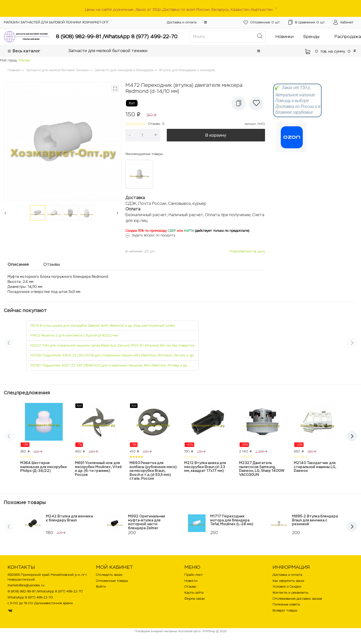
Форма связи (195, 599)
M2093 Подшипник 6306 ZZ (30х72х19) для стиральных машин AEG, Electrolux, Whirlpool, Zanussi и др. (112, 355)
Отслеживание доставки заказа (297, 599)
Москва (24, 60)
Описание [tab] (18, 264)
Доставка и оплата (182, 22)
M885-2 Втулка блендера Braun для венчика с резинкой (315, 520)
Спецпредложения (27, 393)
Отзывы (190, 586)
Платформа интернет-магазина (156, 631)
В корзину (216, 135)
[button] (205, 22)
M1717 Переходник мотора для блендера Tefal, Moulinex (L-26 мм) (232, 520)
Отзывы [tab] (52, 264)
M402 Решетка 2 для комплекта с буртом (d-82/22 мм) (74, 335)
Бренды (311, 36)
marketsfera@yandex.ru (26, 585)
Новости (191, 581)
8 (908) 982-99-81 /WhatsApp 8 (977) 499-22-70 (117, 36)
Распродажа (348, 36)
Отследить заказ (109, 575)
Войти (101, 586)
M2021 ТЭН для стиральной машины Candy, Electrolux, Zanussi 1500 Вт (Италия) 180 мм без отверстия (112, 345)
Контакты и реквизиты (290, 593)
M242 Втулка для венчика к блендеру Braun (69, 518)
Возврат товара (285, 610)
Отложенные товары (112, 581)
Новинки (285, 36)
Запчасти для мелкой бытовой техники (108, 51)
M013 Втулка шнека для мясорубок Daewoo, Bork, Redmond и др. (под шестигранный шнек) (103, 326)
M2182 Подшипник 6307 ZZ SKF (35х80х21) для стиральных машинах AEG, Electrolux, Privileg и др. (109, 365)
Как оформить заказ (288, 581)
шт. (262, 23)
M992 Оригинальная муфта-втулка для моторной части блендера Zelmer (146, 522)
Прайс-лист (194, 575)
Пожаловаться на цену (247, 251)
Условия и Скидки (287, 586)
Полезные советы (286, 604)
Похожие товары (25, 502)
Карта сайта (194, 593)
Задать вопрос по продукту (154, 235)
